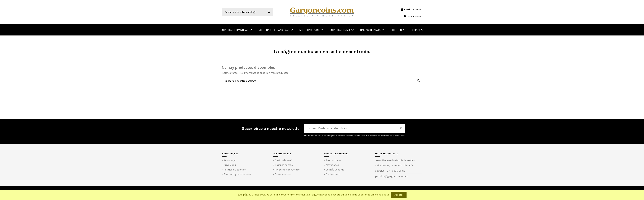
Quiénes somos (284, 165)
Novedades (332, 165)
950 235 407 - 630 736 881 (391, 171)
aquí (386, 195)
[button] (418, 30)
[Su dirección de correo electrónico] (351, 128)
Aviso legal (230, 160)
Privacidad (230, 165)
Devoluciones (283, 174)
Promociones (334, 160)
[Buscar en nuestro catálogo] (269, 12)
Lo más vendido (335, 170)
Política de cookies (235, 170)
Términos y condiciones (237, 174)
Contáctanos (333, 174)
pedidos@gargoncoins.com (391, 176)
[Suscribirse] (401, 128)
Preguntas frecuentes (287, 170)
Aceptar (399, 195)
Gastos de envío (284, 160)
